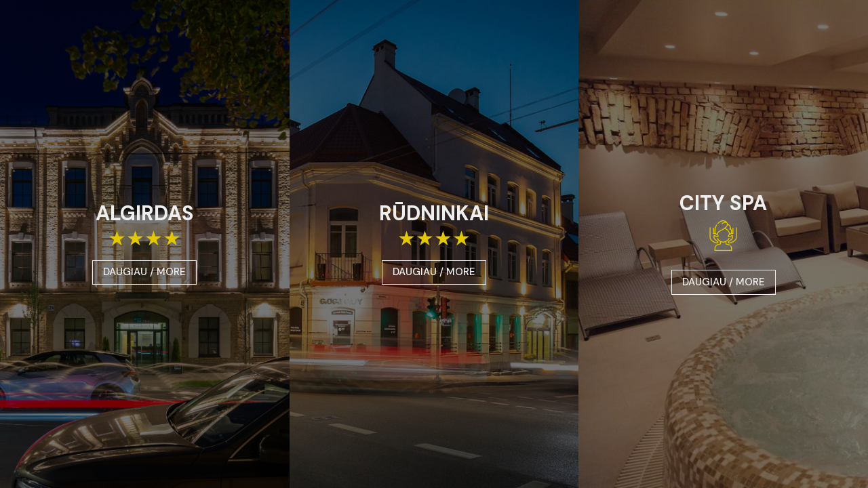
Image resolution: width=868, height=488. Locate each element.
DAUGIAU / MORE (144, 272)
